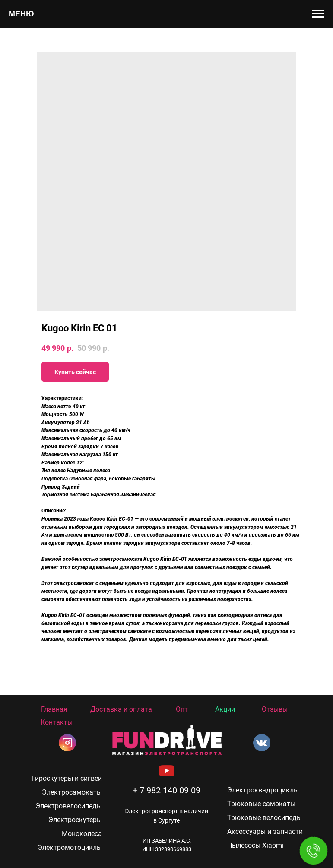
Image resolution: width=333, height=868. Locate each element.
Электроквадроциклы (263, 790)
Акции (225, 709)
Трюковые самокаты (261, 804)
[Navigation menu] (318, 14)
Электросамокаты (72, 792)
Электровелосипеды (69, 806)
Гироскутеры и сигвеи (67, 778)
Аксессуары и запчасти (265, 831)
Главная (54, 709)
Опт (182, 709)
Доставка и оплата (121, 709)
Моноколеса (82, 834)
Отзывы (275, 709)
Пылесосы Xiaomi (255, 845)
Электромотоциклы (70, 847)
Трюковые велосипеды (265, 818)
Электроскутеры (75, 820)
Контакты (57, 722)
